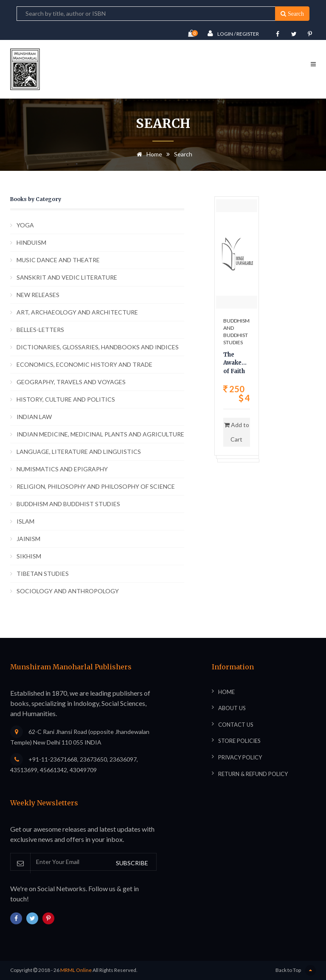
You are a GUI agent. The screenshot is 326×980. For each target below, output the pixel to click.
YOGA (25, 225)
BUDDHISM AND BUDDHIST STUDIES (68, 504)
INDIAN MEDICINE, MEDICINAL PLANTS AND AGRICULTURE (100, 434)
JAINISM (28, 539)
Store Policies (239, 741)
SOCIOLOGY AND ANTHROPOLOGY (68, 591)
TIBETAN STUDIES (43, 574)
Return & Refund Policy (253, 774)
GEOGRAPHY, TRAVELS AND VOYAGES (71, 382)
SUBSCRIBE (132, 863)
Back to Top (296, 970)
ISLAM (25, 521)
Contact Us (236, 725)
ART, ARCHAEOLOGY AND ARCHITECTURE (77, 312)
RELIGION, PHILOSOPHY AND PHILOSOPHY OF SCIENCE (96, 486)
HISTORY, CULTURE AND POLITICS (66, 399)
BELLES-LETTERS (40, 330)
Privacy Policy (240, 757)
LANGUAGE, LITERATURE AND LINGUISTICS (79, 452)
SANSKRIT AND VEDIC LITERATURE (67, 277)
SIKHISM (29, 556)
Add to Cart (237, 432)
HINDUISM (31, 242)
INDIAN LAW (34, 417)
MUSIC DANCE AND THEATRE (58, 260)
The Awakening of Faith (237, 363)
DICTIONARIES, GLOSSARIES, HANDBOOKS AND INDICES (98, 347)
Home (148, 154)
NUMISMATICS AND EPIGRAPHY (62, 469)
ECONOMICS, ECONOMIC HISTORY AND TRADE (84, 364)
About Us (232, 708)
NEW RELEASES (38, 295)
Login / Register (233, 33)
